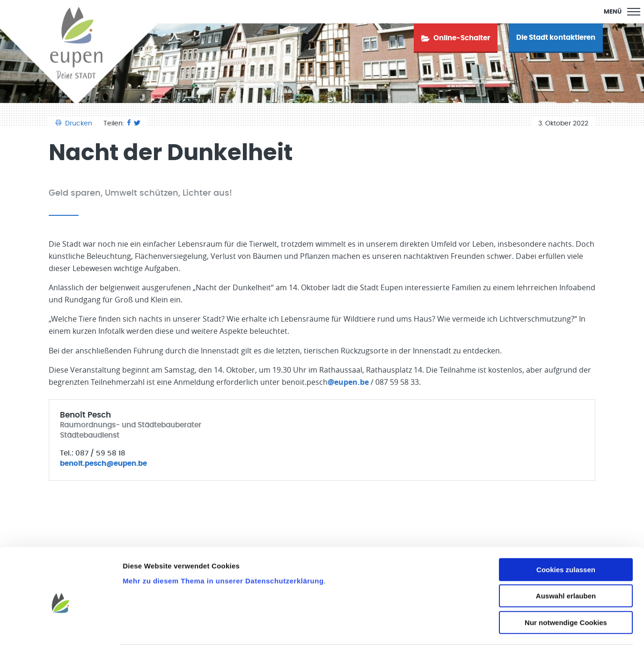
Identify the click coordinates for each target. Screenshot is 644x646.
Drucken (75, 124)
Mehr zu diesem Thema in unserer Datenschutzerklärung (223, 545)
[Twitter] (137, 124)
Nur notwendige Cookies (566, 587)
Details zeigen (498, 628)
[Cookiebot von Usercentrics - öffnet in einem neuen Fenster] (61, 628)
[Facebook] (129, 124)
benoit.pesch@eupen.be (103, 464)
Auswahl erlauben (566, 561)
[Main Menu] (622, 12)
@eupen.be (348, 382)
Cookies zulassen (566, 534)
